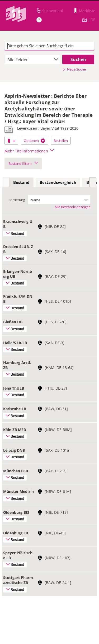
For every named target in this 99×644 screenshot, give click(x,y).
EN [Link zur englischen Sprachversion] (85, 20)
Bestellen (61, 141)
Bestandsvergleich (58, 182)
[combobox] (33, 59)
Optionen (34, 141)
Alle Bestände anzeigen (73, 207)
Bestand (21, 182)
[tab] (21, 183)
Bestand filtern (23, 164)
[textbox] (49, 46)
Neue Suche (74, 69)
